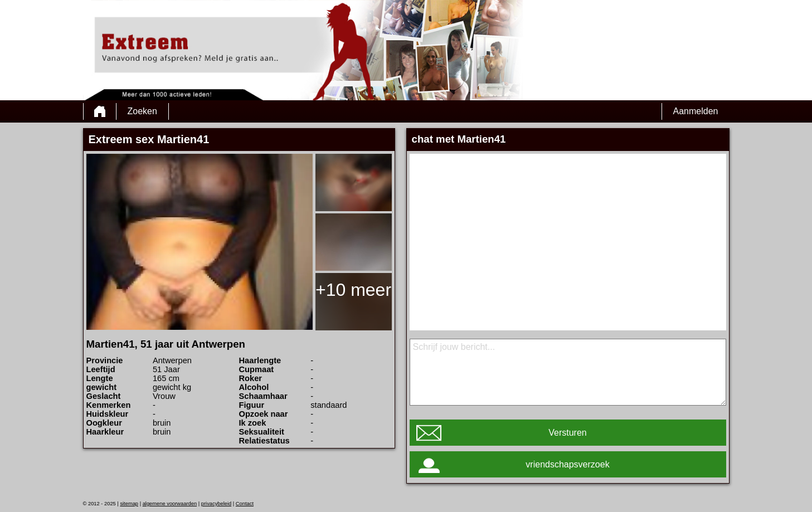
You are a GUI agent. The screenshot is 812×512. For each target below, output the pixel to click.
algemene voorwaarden (170, 504)
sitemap (129, 504)
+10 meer (353, 290)
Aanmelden (696, 111)
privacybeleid (216, 504)
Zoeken (142, 111)
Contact (245, 504)
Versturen (567, 433)
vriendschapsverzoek (567, 464)
